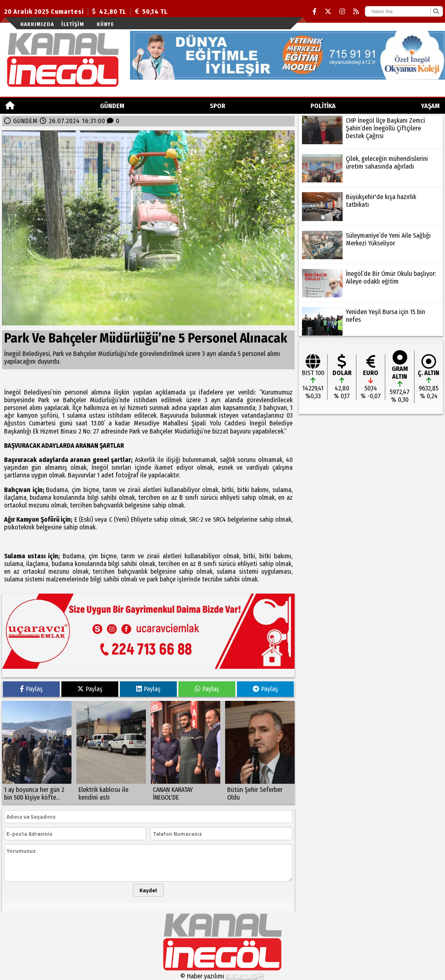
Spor (217, 106)
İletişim (73, 24)
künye (105, 24)
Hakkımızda (37, 24)
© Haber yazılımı (223, 976)
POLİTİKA (323, 106)
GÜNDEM (112, 106)
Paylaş (31, 689)
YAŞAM (430, 106)
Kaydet (148, 890)
